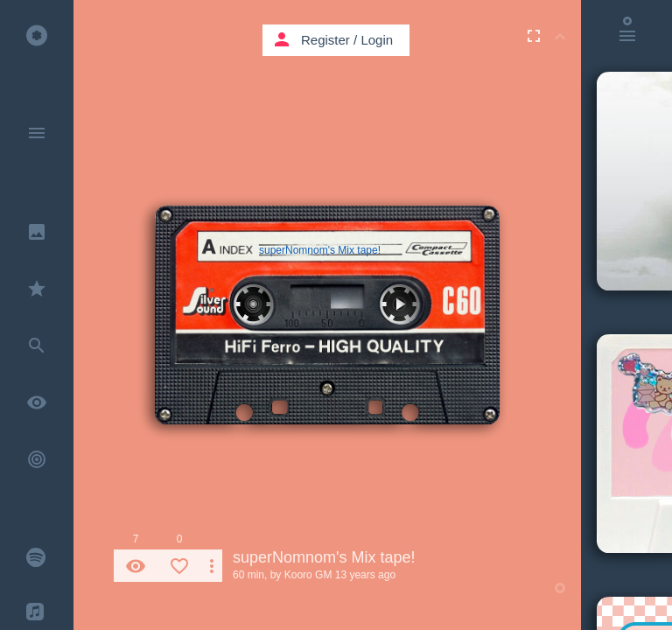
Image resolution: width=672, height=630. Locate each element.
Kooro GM (308, 575)
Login (377, 40)
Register (325, 40)
